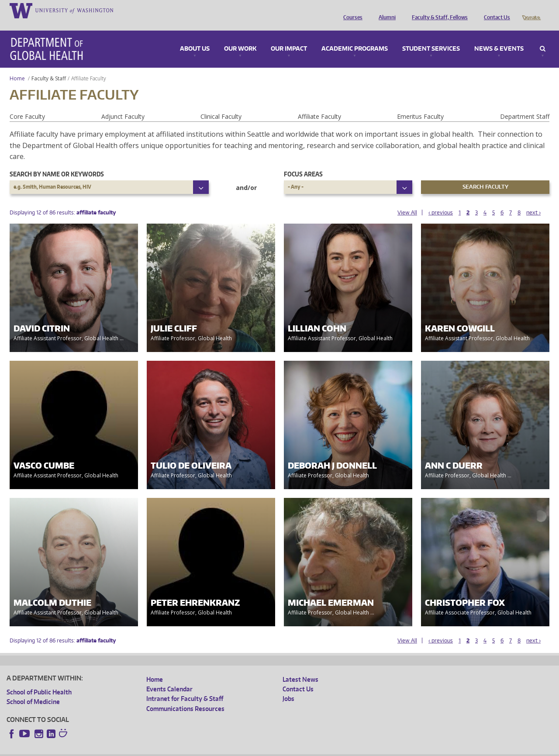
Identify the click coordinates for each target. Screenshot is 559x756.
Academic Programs (355, 37)
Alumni (385, 10)
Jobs (288, 686)
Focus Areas (303, 162)
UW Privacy (122, 749)
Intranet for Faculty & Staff (185, 686)
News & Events (499, 37)
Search (543, 37)
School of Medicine (33, 689)
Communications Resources (185, 696)
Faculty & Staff (49, 66)
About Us (195, 37)
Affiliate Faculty (319, 104)
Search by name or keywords (57, 162)
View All (407, 200)
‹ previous (441, 200)
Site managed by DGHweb (210, 749)
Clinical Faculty (221, 104)
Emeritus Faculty (420, 104)
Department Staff (525, 104)
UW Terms (158, 749)
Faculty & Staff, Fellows (438, 10)
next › (533, 200)
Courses (351, 10)
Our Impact (289, 37)
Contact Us (495, 10)
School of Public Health (39, 680)
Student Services (431, 37)
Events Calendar (169, 677)
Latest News (300, 667)
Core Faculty (27, 104)
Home (17, 66)
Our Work (240, 37)
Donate (531, 10)
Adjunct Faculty (123, 104)
